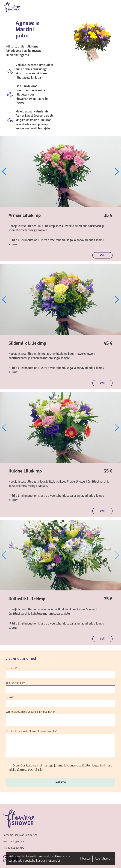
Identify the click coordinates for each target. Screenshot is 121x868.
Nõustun (86, 859)
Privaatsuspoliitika (14, 848)
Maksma (61, 782)
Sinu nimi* (11, 668)
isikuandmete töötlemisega (82, 766)
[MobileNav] (115, 7)
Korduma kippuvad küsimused (20, 835)
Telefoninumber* (15, 683)
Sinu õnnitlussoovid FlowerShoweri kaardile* (31, 731)
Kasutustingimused (14, 841)
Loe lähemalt (104, 859)
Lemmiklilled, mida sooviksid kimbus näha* (30, 712)
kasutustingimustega (40, 766)
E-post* (10, 697)
